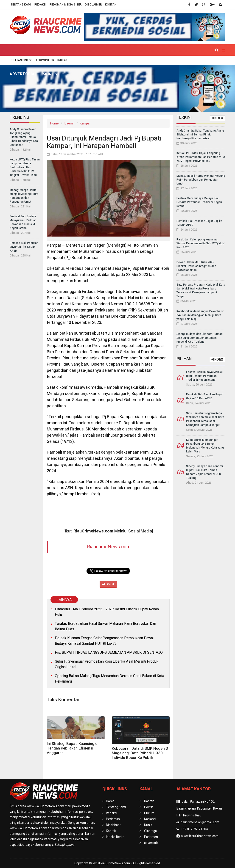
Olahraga (153, 63)
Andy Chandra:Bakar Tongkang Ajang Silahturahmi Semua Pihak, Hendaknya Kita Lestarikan (24, 137)
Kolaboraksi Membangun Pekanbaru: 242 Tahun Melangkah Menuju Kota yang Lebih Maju (200, 315)
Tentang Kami (21, 5)
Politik (65, 63)
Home (18, 63)
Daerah (70, 123)
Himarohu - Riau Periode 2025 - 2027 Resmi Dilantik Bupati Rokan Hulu (107, 612)
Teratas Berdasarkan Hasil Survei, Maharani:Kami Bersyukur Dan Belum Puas (105, 626)
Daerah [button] (40, 63)
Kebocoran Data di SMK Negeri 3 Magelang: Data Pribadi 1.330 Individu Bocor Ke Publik (140, 753)
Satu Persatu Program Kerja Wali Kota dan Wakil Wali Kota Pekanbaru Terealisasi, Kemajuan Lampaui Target (201, 291)
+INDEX (217, 118)
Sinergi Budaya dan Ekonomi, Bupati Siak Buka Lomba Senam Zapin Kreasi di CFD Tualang (200, 338)
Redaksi (40, 5)
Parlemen (151, 837)
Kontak (111, 5)
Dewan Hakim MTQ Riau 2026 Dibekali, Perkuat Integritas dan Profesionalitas (196, 266)
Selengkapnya (64, 845)
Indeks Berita (115, 837)
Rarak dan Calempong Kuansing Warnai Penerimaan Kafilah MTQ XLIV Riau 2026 (200, 243)
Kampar (85, 123)
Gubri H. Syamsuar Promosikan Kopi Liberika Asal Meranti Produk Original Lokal (107, 664)
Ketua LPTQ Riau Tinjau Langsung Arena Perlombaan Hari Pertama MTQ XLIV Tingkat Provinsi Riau (25, 167)
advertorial (23, 74)
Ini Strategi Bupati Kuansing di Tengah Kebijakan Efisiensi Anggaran (73, 748)
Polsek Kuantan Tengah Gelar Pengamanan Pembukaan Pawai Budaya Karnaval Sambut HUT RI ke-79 (104, 641)
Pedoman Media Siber (66, 5)
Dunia (130, 63)
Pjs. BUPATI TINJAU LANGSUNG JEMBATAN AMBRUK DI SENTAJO (109, 653)
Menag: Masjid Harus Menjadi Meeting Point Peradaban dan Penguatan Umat (24, 196)
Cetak (108, 584)
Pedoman (113, 819)
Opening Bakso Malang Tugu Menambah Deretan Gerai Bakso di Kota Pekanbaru (109, 679)
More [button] (48, 74)
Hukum (85, 63)
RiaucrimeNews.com (109, 547)
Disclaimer (93, 5)
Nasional (108, 63)
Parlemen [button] (180, 63)
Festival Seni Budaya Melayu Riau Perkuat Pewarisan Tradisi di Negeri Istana (23, 222)
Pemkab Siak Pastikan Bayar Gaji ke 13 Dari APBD (24, 247)
